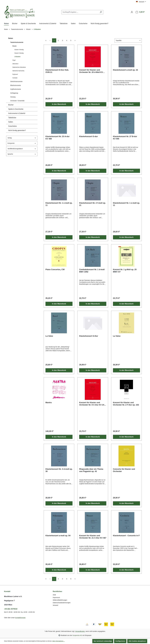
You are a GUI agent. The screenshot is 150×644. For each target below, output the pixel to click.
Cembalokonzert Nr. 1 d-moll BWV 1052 (92, 271)
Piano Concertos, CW (55, 270)
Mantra (49, 403)
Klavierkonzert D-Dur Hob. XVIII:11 (57, 71)
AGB (54, 595)
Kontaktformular (20, 618)
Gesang (13, 97)
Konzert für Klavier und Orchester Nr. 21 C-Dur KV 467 (93, 537)
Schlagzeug (14, 93)
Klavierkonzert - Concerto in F (126, 536)
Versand (55, 605)
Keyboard (15, 74)
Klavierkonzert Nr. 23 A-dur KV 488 (57, 138)
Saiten (11, 122)
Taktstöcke (12, 118)
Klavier (14, 46)
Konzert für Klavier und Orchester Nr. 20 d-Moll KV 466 (91, 71)
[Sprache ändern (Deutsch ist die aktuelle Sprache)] (141, 2)
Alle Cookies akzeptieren (137, 641)
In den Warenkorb (59, 104)
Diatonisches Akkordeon (19, 67)
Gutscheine (12, 126)
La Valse (49, 336)
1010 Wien (8, 605)
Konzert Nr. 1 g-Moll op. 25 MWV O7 (125, 271)
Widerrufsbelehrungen (60, 600)
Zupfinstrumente (16, 89)
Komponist (22, 143)
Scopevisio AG (77, 635)
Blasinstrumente (16, 85)
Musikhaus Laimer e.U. (13, 596)
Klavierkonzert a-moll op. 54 (58, 536)
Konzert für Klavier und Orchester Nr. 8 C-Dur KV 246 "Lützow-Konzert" (92, 404)
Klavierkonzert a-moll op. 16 (125, 70)
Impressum (56, 597)
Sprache (22, 154)
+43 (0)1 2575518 (11, 609)
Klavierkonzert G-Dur (89, 336)
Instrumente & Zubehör (17, 113)
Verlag (22, 138)
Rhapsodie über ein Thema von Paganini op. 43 (91, 470)
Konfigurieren (120, 641)
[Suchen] (101, 12)
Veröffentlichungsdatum (22, 149)
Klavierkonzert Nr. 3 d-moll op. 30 (59, 470)
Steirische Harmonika (18, 71)
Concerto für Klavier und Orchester (124, 470)
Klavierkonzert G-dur (88, 136)
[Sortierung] (128, 40)
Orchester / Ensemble (17, 101)
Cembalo (15, 78)
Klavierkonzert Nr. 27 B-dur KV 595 (125, 138)
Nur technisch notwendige (103, 641)
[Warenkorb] (140, 12)
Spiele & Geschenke (16, 109)
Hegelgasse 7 (9, 601)
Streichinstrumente (16, 81)
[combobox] (80, 12)
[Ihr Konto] (132, 12)
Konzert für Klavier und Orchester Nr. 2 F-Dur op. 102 (126, 404)
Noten (11, 38)
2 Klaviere (17, 57)
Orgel (14, 60)
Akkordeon (15, 64)
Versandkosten (80, 631)
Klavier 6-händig (19, 53)
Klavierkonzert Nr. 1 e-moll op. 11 (59, 204)
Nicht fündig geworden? (17, 130)
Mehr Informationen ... (58, 641)
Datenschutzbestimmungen (62, 603)
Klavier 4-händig (19, 50)
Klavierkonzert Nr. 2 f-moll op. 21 (92, 204)
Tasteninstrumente (17, 42)
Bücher (11, 105)
